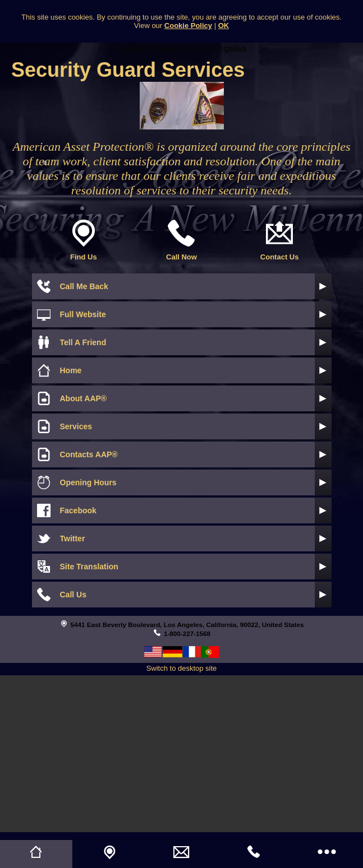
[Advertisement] (181, 754)
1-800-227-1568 (187, 633)
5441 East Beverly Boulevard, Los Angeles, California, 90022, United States (187, 625)
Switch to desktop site (182, 668)
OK (224, 25)
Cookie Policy (188, 25)
